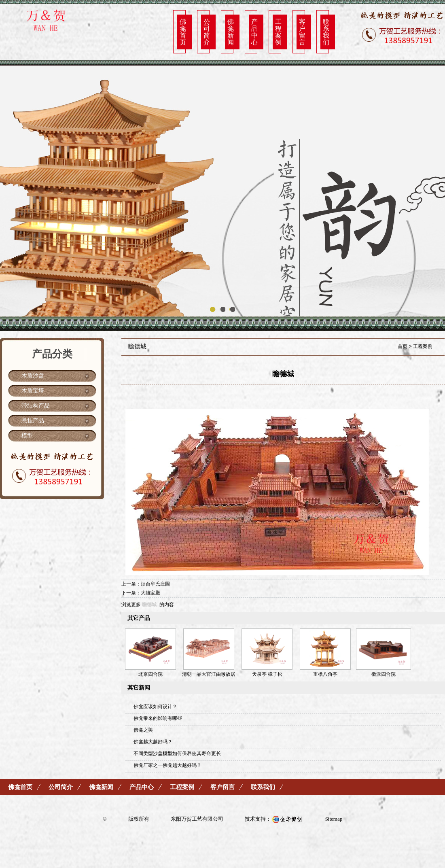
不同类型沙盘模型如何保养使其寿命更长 (177, 753)
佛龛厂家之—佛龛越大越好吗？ (167, 765)
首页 (403, 346)
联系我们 (326, 32)
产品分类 (52, 354)
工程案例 (278, 32)
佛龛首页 (183, 32)
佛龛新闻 (231, 32)
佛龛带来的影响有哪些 (158, 718)
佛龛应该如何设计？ (155, 707)
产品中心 (254, 32)
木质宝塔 (33, 391)
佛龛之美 (143, 730)
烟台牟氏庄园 (155, 584)
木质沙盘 (33, 376)
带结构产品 (36, 406)
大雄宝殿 (150, 593)
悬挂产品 (33, 421)
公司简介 (207, 32)
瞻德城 (149, 605)
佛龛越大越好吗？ (153, 742)
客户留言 (302, 32)
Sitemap (334, 819)
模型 (27, 436)
